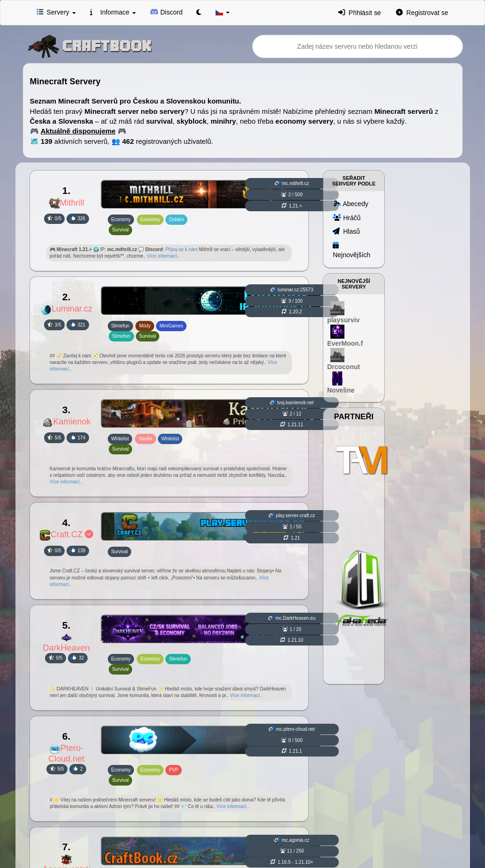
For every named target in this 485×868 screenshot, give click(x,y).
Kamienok (67, 422)
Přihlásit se (360, 12)
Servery (56, 12)
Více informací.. (163, 256)
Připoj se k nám (182, 249)
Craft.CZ (66, 534)
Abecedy (351, 203)
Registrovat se (422, 12)
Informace (113, 12)
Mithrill (67, 203)
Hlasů (346, 231)
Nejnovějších (351, 250)
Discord (166, 12)
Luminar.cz (66, 309)
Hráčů (347, 217)
